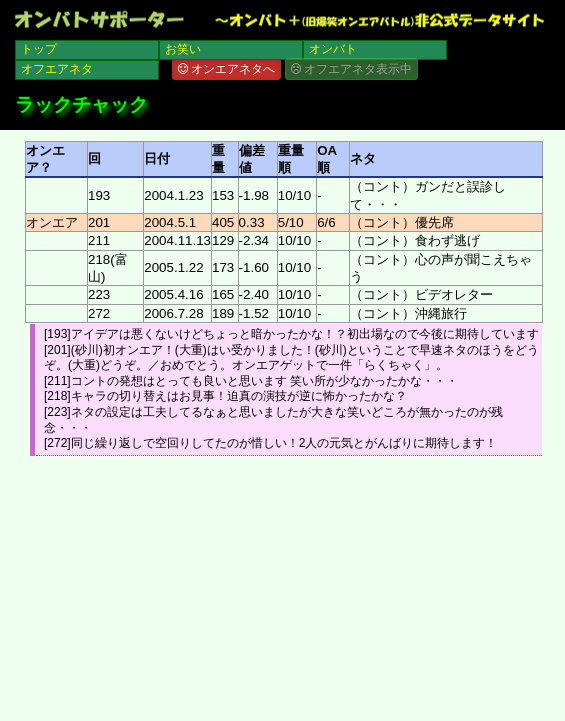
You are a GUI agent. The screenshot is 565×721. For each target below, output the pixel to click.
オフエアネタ (57, 69)
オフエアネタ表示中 (351, 69)
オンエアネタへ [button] (226, 69)
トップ (39, 49)
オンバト (333, 49)
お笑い (183, 49)
